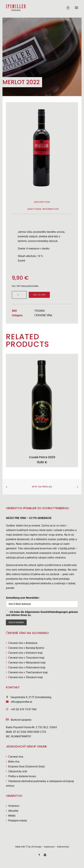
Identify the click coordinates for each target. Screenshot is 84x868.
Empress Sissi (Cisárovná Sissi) (27, 766)
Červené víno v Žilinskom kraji (25, 677)
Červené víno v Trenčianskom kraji (28, 672)
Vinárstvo (14, 806)
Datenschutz (63, 847)
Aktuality (13, 811)
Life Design (36, 847)
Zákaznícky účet (18, 771)
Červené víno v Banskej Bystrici (26, 648)
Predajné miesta (18, 821)
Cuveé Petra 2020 (42, 457)
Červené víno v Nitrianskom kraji (27, 663)
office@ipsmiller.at (21, 702)
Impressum (49, 847)
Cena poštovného (30, 286)
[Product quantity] (19, 295)
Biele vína (14, 762)
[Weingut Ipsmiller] (16, 8)
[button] (76, 8)
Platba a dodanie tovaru (22, 776)
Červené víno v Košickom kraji (25, 653)
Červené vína (16, 757)
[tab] (43, 210)
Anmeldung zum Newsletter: (42, 602)
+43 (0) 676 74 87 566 (24, 709)
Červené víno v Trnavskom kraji (26, 658)
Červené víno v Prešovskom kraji (27, 667)
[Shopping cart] (66, 8)
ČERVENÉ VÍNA (43, 315)
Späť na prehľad (42, 487)
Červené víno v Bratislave (23, 643)
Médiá (12, 816)
